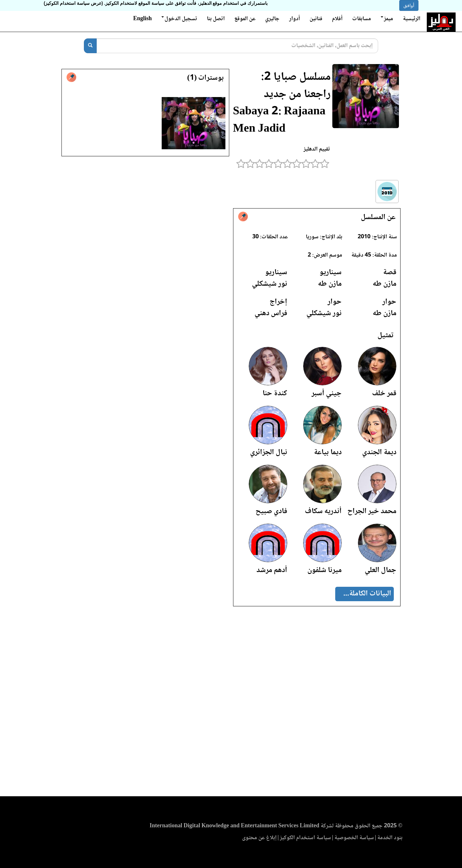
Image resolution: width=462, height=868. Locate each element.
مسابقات (362, 19)
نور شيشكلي (270, 284)
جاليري (272, 19)
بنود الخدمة (390, 838)
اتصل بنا (216, 19)
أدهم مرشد (272, 570)
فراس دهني (271, 313)
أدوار (295, 19)
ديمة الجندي (379, 452)
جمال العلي (381, 570)
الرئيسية (412, 19)
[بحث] (90, 46)
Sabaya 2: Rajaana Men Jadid (279, 121)
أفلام (337, 19)
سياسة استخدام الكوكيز (305, 838)
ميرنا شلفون (324, 570)
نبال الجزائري (269, 452)
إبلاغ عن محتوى (259, 838)
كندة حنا (275, 393)
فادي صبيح (271, 511)
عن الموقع (245, 19)
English (142, 19)
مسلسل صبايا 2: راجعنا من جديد (296, 86)
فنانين (316, 19)
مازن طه (385, 284)
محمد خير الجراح (372, 511)
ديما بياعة (328, 452)
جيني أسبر (327, 393)
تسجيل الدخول (179, 19)
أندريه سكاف (323, 511)
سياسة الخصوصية (354, 838)
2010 (364, 237)
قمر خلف (384, 393)
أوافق (409, 5)
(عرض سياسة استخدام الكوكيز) (73, 3)
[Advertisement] (231, 703)
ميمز (387, 19)
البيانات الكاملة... (367, 594)
